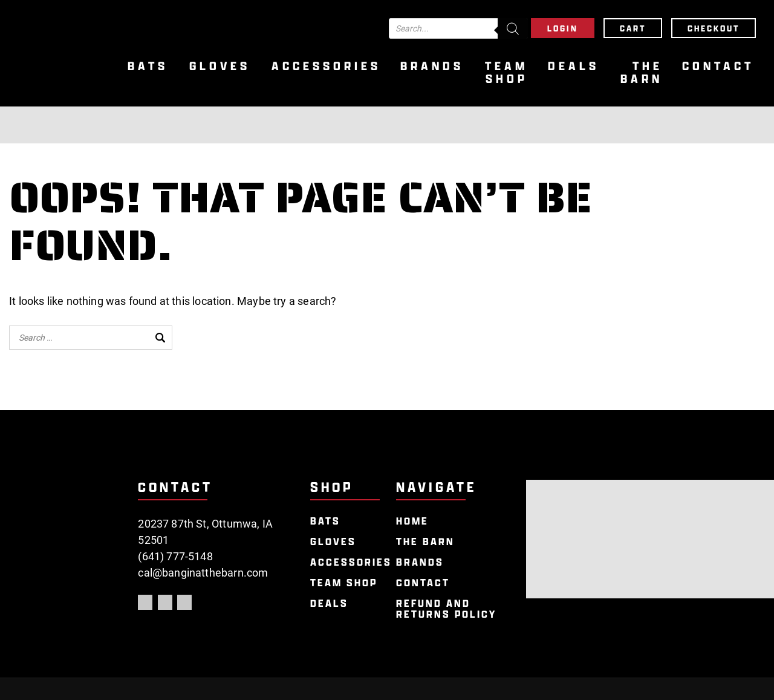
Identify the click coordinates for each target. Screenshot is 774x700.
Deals (574, 66)
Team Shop (506, 73)
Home (412, 521)
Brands (432, 66)
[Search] (513, 28)
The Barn (642, 73)
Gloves (220, 66)
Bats (148, 66)
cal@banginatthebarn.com (203, 573)
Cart (633, 28)
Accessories (326, 66)
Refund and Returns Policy (446, 609)
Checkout (714, 28)
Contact (718, 66)
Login (563, 28)
